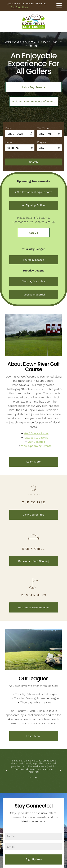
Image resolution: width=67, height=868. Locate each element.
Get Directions (19, 7)
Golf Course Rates (36, 433)
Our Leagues (36, 442)
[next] (61, 771)
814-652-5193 (38, 3)
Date (8, 128)
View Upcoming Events (36, 446)
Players (42, 142)
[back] (6, 771)
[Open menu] (59, 5)
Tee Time (43, 128)
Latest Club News (36, 438)
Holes (9, 142)
